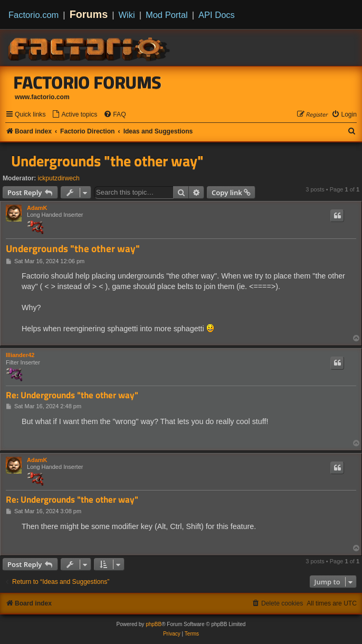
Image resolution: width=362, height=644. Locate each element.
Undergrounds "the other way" (107, 161)
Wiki (127, 15)
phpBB (154, 624)
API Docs (217, 15)
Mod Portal (167, 15)
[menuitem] (74, 115)
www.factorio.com (42, 97)
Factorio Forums (88, 82)
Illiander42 (20, 355)
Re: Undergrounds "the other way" (72, 395)
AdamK (37, 208)
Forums (89, 14)
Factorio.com (34, 15)
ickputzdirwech (59, 178)
